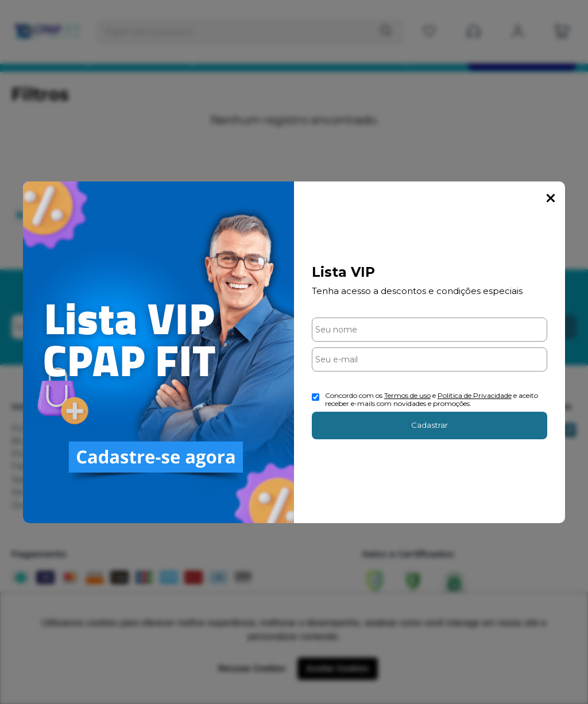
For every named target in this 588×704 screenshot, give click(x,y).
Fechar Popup (551, 198)
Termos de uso (407, 395)
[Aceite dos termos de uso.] (316, 397)
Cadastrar (430, 425)
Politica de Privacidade (475, 395)
